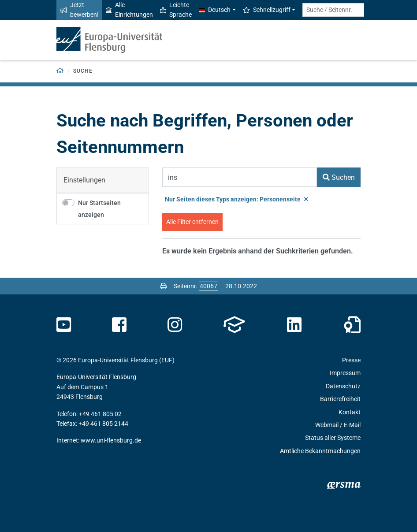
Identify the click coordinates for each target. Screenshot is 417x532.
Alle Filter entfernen (192, 222)
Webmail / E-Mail (338, 425)
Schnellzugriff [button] (267, 10)
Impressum (345, 373)
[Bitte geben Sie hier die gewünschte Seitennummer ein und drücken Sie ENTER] (208, 286)
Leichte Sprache (176, 10)
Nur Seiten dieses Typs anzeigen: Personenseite (236, 199)
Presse (351, 360)
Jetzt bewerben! (79, 10)
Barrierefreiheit (340, 399)
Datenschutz (343, 386)
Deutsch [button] (215, 10)
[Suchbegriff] (240, 177)
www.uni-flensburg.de (111, 440)
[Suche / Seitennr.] (333, 10)
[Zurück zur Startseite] (60, 71)
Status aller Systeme (333, 438)
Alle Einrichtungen (129, 10)
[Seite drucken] (164, 286)
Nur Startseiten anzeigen (99, 209)
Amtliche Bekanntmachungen (320, 451)
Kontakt (350, 412)
